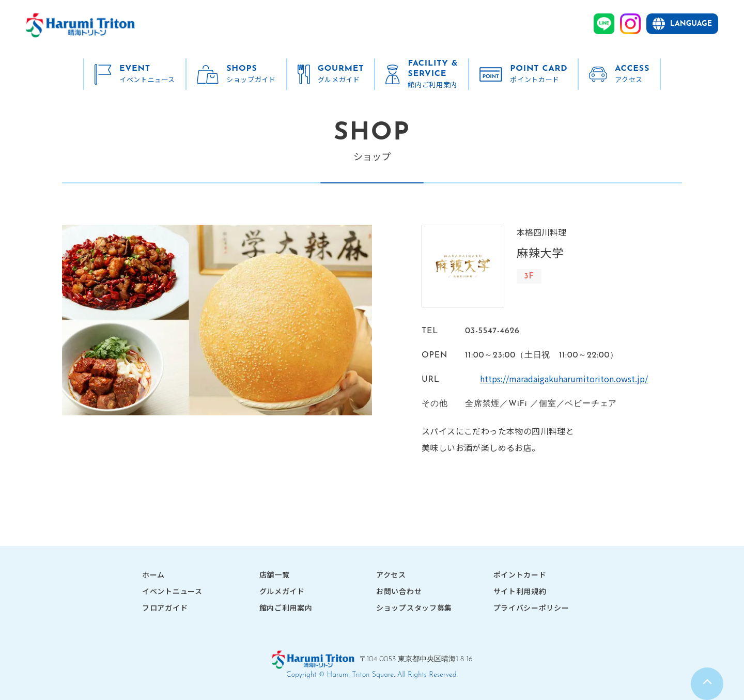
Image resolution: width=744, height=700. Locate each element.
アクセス (391, 574)
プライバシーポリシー (531, 608)
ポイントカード (520, 574)
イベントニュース (172, 591)
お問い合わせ (399, 591)
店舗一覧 (275, 574)
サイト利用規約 (520, 591)
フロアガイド (165, 608)
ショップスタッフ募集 (414, 608)
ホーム (153, 574)
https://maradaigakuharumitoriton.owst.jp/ (549, 379)
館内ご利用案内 (286, 608)
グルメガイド (282, 591)
